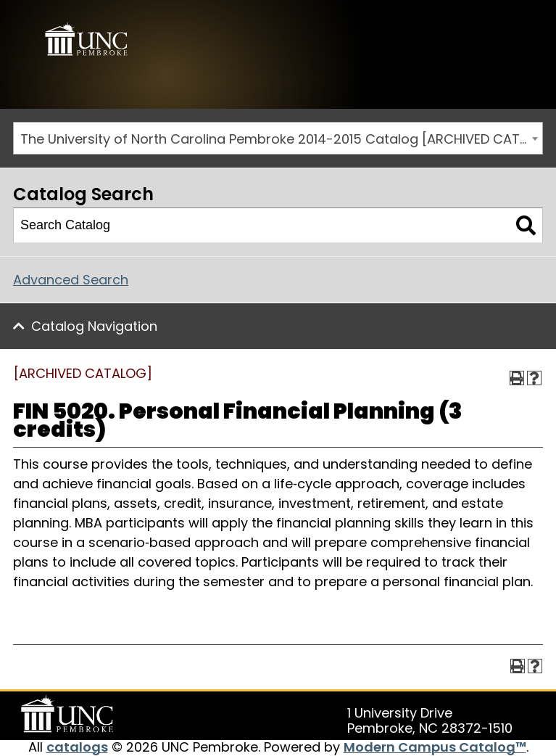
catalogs (77, 747)
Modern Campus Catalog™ (435, 747)
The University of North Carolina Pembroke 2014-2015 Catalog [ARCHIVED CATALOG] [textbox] (281, 139)
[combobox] (278, 138)
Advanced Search (71, 280)
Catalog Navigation (94, 326)
